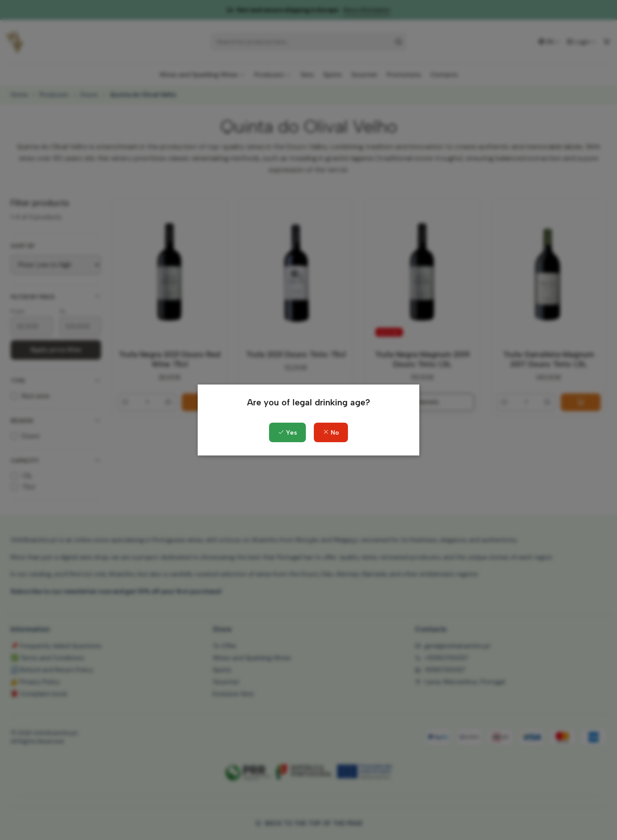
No (331, 433)
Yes (287, 433)
